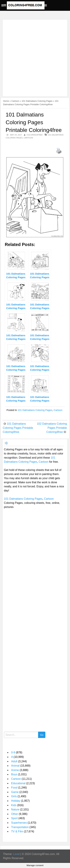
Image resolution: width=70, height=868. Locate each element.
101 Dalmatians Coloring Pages (37, 101)
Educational (18, 783)
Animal (15, 766)
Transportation (20, 827)
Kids (14, 805)
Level (16, 854)
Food (14, 788)
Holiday (16, 801)
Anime (15, 770)
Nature (15, 809)
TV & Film (17, 831)
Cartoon (15, 101)
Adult (14, 761)
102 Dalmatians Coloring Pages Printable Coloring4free (52, 428)
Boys (14, 774)
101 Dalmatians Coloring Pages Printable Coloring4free (18, 428)
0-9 (13, 752)
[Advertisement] (35, 56)
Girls (14, 796)
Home (6, 101)
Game (15, 792)
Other (15, 814)
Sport (14, 818)
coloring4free (35, 135)
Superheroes (19, 823)
